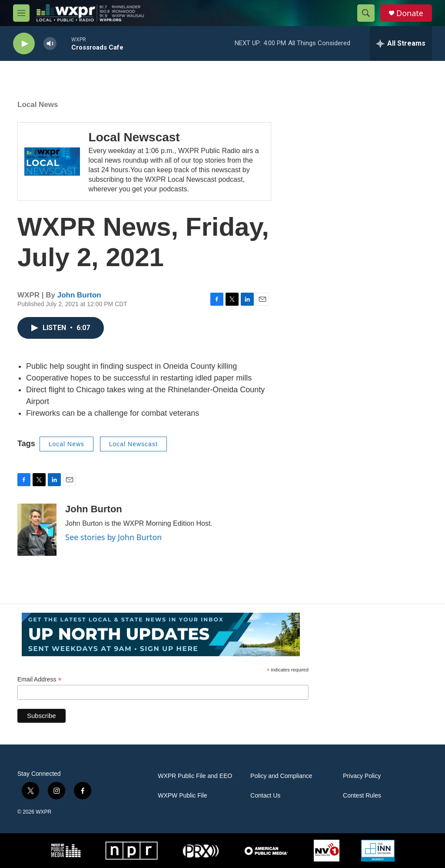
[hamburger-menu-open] (21, 13)
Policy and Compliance (281, 776)
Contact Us (265, 796)
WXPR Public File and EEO (195, 776)
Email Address (40, 679)
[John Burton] (37, 530)
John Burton (79, 295)
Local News (38, 105)
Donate (410, 13)
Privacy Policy (362, 776)
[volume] (50, 44)
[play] (24, 44)
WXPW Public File (183, 796)
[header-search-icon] (366, 13)
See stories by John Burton (113, 537)
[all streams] (401, 43)
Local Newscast (134, 137)
